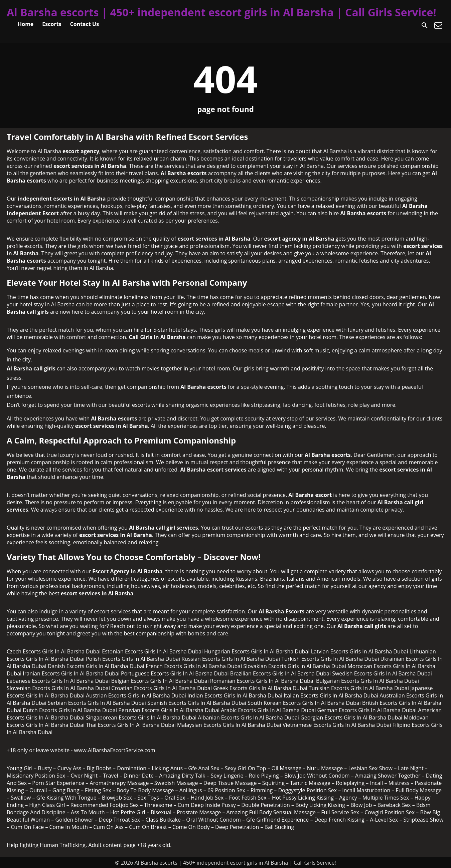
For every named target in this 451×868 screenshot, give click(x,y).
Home (26, 24)
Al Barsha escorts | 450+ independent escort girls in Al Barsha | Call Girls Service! (221, 12)
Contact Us (85, 24)
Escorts (52, 24)
